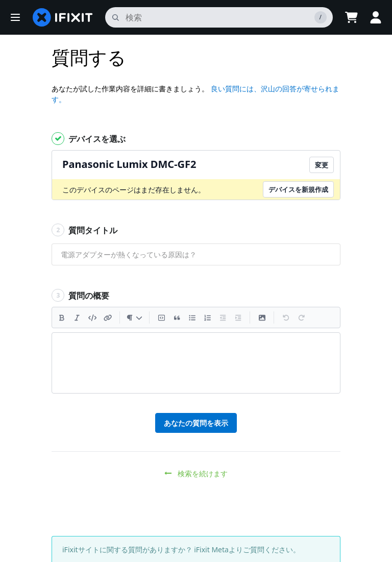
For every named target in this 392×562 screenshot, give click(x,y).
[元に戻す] (286, 317)
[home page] (63, 17)
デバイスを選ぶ (89, 139)
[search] (219, 17)
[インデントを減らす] (223, 317)
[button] (15, 17)
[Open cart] (351, 17)
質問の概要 (80, 295)
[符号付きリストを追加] (207, 317)
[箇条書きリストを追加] (192, 317)
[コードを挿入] (92, 317)
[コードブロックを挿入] (161, 317)
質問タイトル (84, 230)
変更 (322, 165)
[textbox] (196, 363)
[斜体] (77, 317)
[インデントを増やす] (238, 317)
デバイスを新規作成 (298, 189)
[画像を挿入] (262, 317)
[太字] (62, 317)
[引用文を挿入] (177, 317)
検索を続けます (196, 473)
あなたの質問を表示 (196, 423)
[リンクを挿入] (108, 317)
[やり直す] (301, 317)
